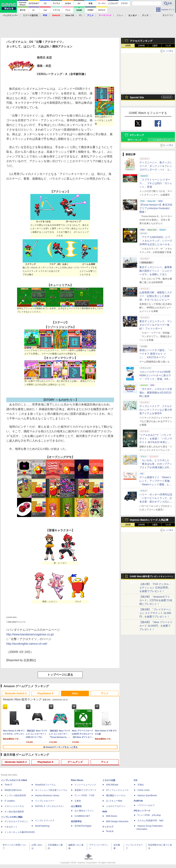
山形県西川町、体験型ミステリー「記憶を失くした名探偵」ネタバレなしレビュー (156, 296)
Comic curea (143, 790)
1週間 (155, 46)
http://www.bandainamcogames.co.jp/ (30, 634)
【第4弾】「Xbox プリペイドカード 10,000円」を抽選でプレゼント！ (156, 626)
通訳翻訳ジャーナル (116, 795)
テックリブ (108, 827)
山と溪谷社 (76, 806)
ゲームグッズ (75, 762)
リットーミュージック (85, 785)
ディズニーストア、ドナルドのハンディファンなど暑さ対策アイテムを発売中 (156, 410)
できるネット (11, 827)
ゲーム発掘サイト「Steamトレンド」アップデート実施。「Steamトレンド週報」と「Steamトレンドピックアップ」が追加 (156, 484)
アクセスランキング (141, 41)
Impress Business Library (47, 795)
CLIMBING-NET (82, 816)
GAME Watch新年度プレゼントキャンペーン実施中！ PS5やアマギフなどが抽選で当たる (152, 577)
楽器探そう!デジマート (86, 790)
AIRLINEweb (112, 785)
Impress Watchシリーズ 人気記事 (149, 520)
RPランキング (135, 140)
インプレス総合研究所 (15, 795)
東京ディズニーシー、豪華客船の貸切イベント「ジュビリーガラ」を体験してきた (156, 271)
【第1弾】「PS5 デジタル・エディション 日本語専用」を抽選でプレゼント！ (155, 588)
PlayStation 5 (45, 693)
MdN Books (112, 816)
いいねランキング (162, 140)
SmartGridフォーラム (45, 785)
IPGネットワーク (142, 811)
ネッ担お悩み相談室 (14, 812)
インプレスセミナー (45, 801)
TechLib (110, 831)
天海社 (141, 785)
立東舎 (78, 801)
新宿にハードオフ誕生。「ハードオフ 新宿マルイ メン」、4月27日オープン (156, 354)
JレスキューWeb (114, 801)
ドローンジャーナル (14, 806)
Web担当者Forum (13, 790)
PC (81, 15)
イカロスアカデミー (116, 806)
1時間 (128, 46)
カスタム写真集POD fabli (150, 821)
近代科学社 (76, 821)
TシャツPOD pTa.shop (149, 815)
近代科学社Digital (83, 826)
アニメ (105, 693)
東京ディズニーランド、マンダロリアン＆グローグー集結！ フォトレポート (156, 325)
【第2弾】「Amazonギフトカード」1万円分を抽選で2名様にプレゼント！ (156, 600)
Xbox (75, 693)
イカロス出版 (109, 780)
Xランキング (137, 135)
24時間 (141, 46)
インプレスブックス (45, 821)
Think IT (8, 785)
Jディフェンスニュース (117, 790)
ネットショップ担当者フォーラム (51, 790)
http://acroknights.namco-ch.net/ (27, 644)
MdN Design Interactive (117, 821)
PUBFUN (138, 801)
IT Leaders (10, 801)
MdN (105, 812)
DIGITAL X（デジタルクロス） (50, 806)
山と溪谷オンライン (84, 811)
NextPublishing (42, 826)
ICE (136, 780)
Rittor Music (77, 780)
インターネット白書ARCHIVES (20, 832)
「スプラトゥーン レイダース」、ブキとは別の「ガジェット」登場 (156, 183)
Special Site (137, 97)
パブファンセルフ (146, 805)
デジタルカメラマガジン (16, 821)
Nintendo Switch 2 (16, 693)
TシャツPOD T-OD (84, 795)
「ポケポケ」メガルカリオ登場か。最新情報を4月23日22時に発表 (156, 393)
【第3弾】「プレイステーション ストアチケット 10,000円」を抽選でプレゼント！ (155, 613)
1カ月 (168, 46)
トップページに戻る (60, 675)
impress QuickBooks (147, 795)
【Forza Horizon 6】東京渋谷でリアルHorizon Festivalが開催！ (156, 208)
